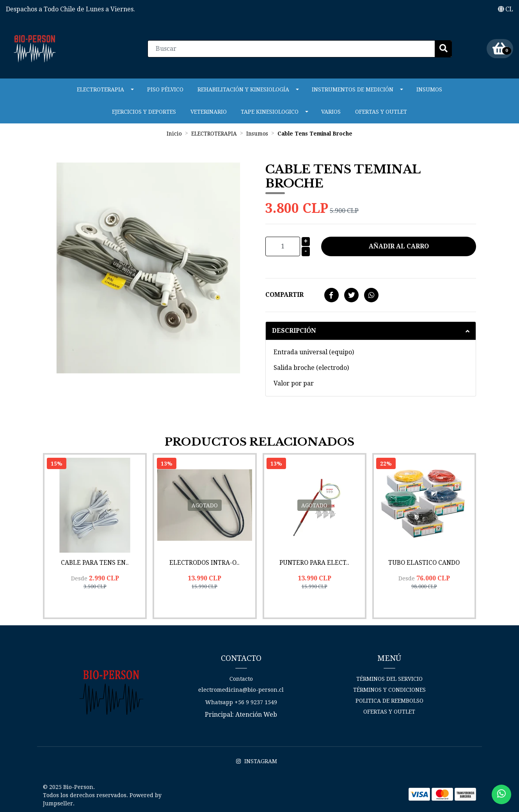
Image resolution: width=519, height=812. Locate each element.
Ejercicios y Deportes (144, 111)
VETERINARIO (209, 111)
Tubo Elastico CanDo (424, 561)
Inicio (174, 132)
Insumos (429, 88)
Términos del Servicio (389, 677)
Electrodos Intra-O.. (204, 561)
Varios (331, 111)
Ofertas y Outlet (381, 111)
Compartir (284, 294)
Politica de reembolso (389, 699)
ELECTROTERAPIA (100, 88)
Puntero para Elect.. (314, 561)
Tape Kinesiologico (270, 111)
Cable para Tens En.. (95, 561)
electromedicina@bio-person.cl (241, 688)
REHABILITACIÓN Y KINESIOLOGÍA (243, 88)
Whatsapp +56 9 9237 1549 (241, 700)
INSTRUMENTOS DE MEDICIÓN (353, 88)
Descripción (294, 329)
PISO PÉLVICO (165, 88)
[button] (506, 9)
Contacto (241, 677)
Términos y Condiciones (389, 688)
